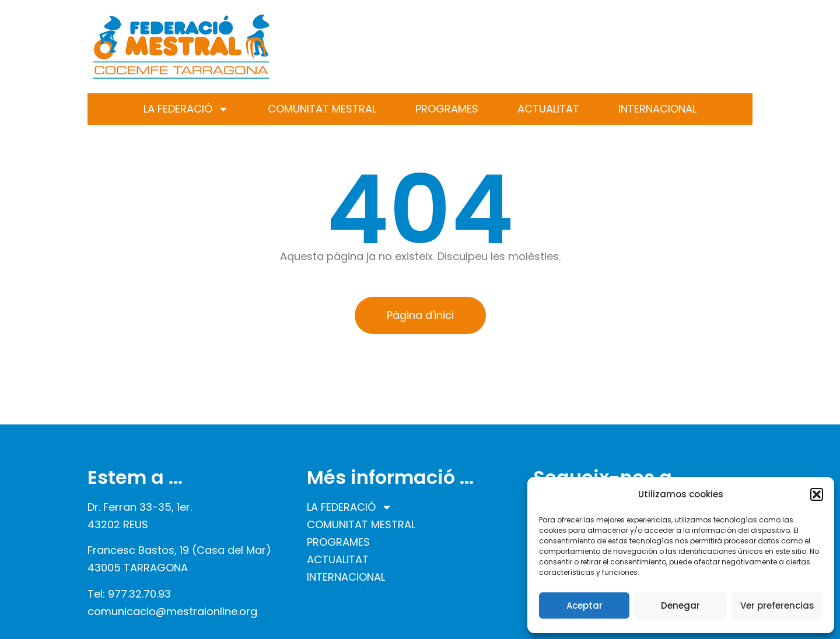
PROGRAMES (447, 109)
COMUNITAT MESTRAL (322, 109)
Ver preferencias (777, 605)
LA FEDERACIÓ (186, 109)
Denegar (680, 605)
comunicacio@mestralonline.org (172, 611)
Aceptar (584, 605)
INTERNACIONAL (657, 109)
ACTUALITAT (548, 109)
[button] (817, 494)
